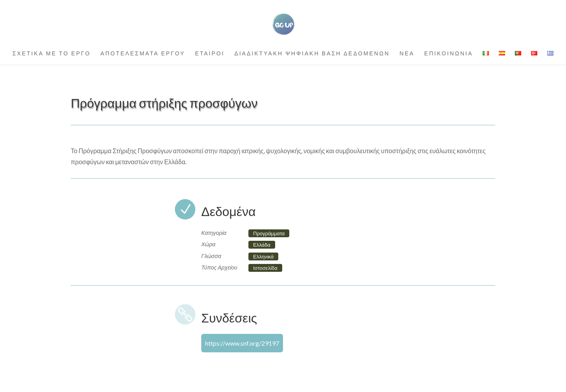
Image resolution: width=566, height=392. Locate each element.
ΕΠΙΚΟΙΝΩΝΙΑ (448, 54)
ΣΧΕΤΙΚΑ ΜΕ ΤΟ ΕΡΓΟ (52, 54)
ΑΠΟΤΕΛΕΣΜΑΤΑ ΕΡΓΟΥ (143, 54)
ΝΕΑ (407, 54)
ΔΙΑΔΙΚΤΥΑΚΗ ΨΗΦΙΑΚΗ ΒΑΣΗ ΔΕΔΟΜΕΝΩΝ (312, 54)
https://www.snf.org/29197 (242, 343)
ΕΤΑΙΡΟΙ (210, 54)
